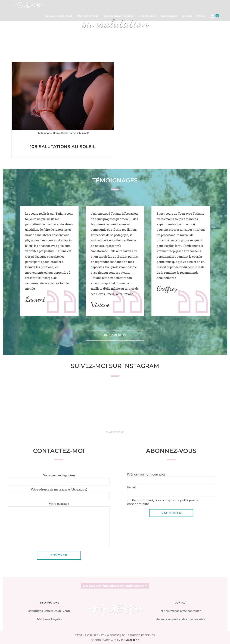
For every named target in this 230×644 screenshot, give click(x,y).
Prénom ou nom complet (146, 474)
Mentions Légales (49, 619)
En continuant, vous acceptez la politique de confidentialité (163, 502)
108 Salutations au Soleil (63, 147)
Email (131, 487)
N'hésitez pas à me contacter (181, 611)
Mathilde (132, 640)
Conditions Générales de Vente (49, 611)
